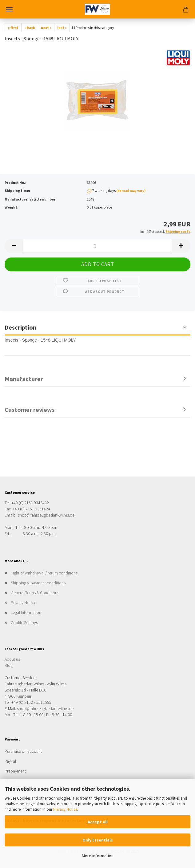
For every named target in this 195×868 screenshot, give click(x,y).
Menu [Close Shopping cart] (9, 9)
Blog (9, 665)
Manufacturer (24, 379)
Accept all (98, 822)
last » (62, 28)
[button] (14, 246)
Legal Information (26, 612)
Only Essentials (98, 840)
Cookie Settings (24, 623)
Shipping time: (17, 191)
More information (98, 856)
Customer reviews (30, 410)
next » (46, 28)
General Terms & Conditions (35, 593)
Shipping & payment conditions (38, 583)
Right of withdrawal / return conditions (44, 573)
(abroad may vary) (131, 191)
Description (20, 327)
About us (12, 659)
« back (30, 28)
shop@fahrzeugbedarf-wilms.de (45, 708)
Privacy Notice (65, 809)
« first (13, 28)
